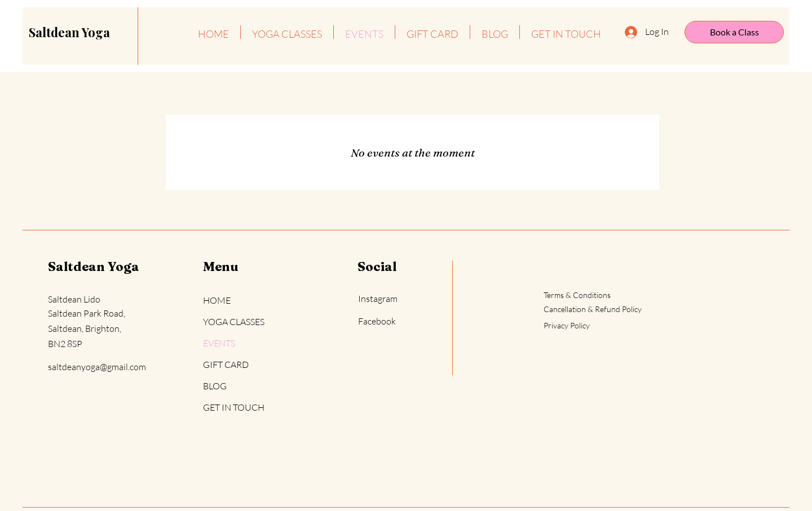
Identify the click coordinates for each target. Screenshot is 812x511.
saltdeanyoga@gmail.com (97, 367)
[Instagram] (398, 299)
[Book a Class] (734, 32)
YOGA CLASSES (234, 322)
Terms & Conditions (577, 295)
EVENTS (219, 343)
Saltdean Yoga (94, 266)
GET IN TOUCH (234, 407)
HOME (217, 300)
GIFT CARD (226, 365)
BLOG (215, 386)
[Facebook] (398, 321)
